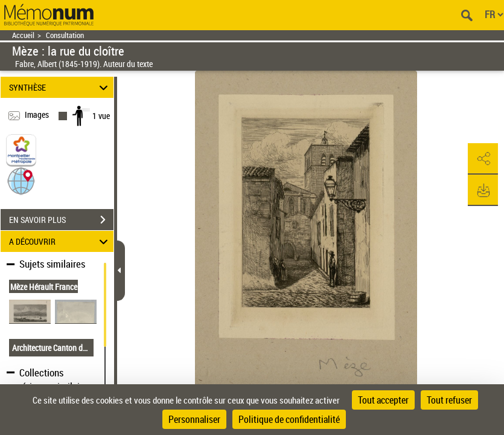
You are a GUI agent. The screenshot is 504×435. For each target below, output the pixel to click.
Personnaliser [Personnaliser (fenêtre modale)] (194, 419)
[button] (21, 180)
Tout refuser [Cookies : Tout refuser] (449, 400)
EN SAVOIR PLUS (61, 220)
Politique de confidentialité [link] (289, 419)
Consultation (65, 35)
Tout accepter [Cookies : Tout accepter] (383, 400)
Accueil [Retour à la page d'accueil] (23, 35)
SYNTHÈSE (60, 87)
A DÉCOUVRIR (60, 241)
